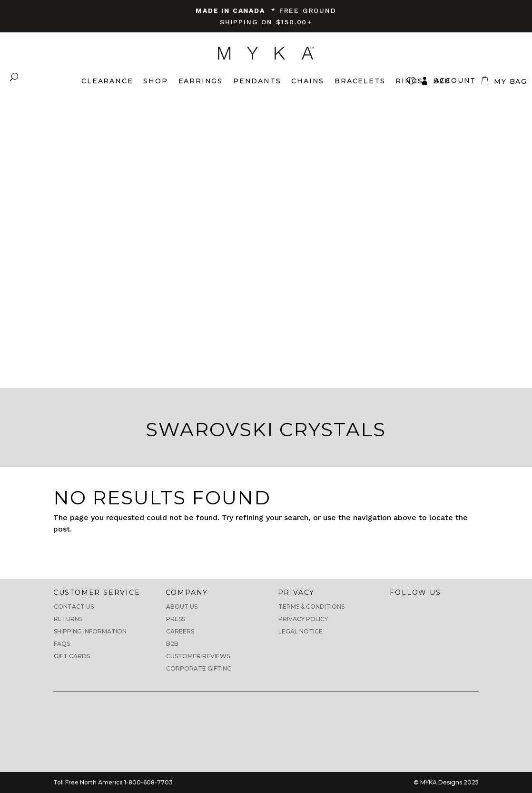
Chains (308, 81)
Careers (180, 631)
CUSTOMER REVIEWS (198, 656)
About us (182, 607)
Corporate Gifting (199, 668)
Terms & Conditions (311, 607)
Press (176, 619)
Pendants (257, 81)
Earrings (201, 81)
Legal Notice (300, 631)
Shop (155, 81)
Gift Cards (72, 656)
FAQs (62, 644)
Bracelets (360, 81)
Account (455, 80)
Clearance (107, 81)
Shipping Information (90, 631)
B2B (172, 644)
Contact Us (74, 607)
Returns (68, 619)
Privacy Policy (303, 619)
